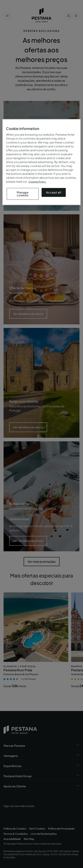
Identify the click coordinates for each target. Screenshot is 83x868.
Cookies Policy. (37, 182)
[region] (42, 162)
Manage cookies (23, 194)
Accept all (54, 192)
